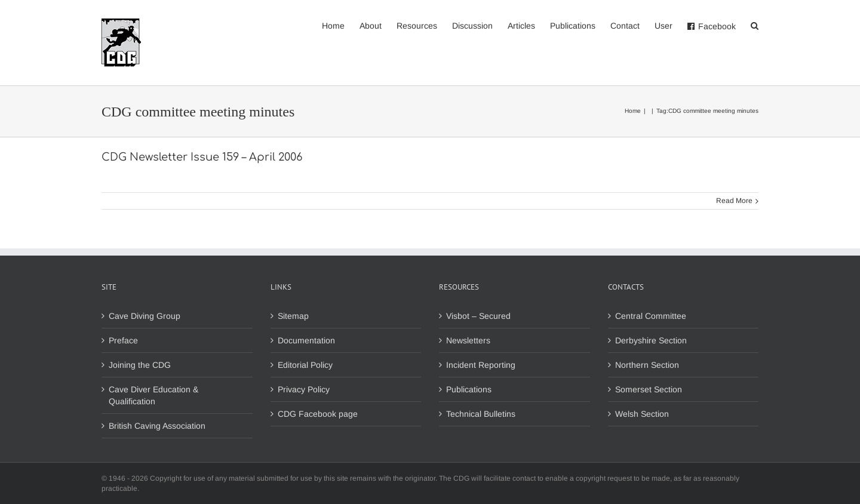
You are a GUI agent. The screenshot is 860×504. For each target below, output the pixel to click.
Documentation (306, 340)
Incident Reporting (481, 365)
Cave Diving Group (145, 316)
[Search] (755, 25)
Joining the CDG (140, 365)
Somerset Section (649, 389)
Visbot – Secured (478, 316)
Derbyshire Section (651, 340)
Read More (734, 201)
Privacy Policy (304, 389)
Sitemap (293, 316)
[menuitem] (341, 25)
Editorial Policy (305, 365)
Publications (469, 389)
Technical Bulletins (481, 414)
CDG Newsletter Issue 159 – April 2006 (202, 157)
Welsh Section (642, 414)
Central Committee (651, 316)
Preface (123, 340)
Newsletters (468, 340)
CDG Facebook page (318, 414)
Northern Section (647, 365)
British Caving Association (157, 426)
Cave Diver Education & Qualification (153, 395)
